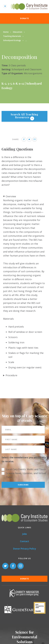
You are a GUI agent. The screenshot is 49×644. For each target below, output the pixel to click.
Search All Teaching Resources (24, 116)
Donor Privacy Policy (24, 549)
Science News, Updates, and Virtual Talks (26, 475)
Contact (24, 541)
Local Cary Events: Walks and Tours (26, 469)
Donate (25, 18)
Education (18, 32)
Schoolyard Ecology (12, 40)
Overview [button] (11, 196)
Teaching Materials (12, 36)
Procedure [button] (11, 375)
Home (6, 32)
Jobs (24, 534)
